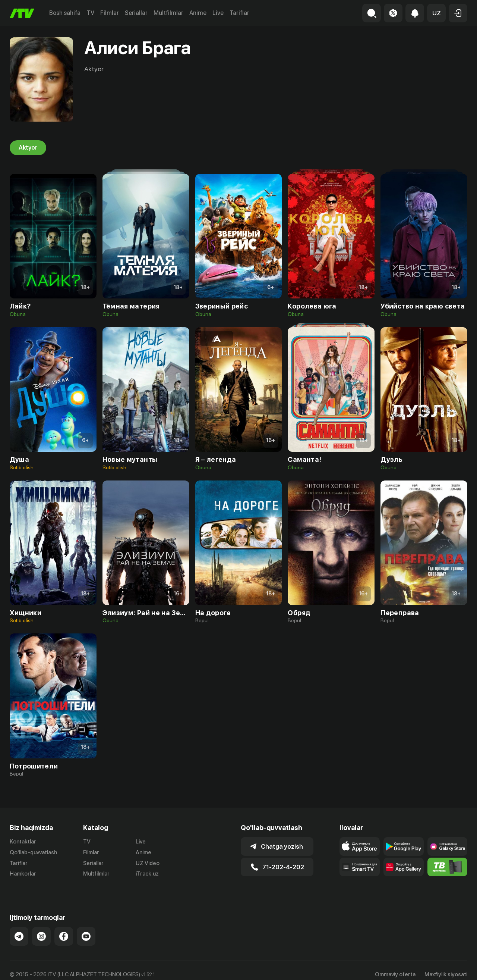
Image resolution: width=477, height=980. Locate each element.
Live (218, 13)
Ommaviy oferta (395, 966)
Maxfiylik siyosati (446, 966)
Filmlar (110, 13)
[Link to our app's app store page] (360, 846)
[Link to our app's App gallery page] (404, 867)
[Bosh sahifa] (22, 13)
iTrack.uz (147, 874)
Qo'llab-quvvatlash (33, 852)
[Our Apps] (360, 867)
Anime (198, 13)
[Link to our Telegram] (19, 928)
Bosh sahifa (65, 13)
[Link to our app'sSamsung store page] (448, 846)
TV (90, 13)
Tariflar (239, 13)
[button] (436, 13)
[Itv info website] (448, 867)
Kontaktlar (23, 842)
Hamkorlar (23, 874)
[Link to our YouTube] (86, 928)
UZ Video (148, 863)
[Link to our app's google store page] (404, 846)
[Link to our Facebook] (64, 928)
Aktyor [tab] (28, 148)
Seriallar (136, 13)
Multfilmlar (168, 13)
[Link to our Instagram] (41, 928)
